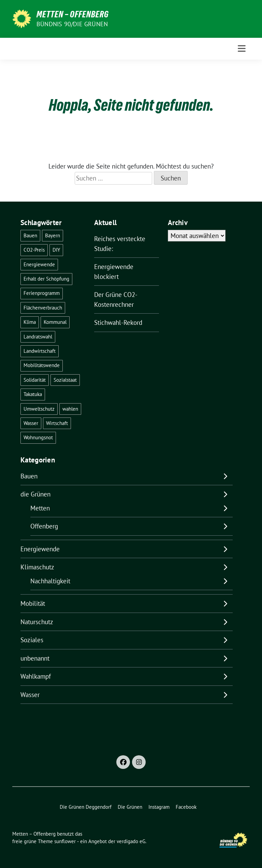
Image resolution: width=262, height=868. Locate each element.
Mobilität (33, 603)
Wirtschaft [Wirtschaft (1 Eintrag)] (57, 423)
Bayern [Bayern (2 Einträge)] (53, 235)
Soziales (32, 640)
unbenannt (35, 658)
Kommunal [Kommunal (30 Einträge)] (55, 322)
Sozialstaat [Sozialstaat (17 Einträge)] (65, 380)
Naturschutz (37, 622)
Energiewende (40, 549)
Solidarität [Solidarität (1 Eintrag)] (35, 380)
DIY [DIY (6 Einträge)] (56, 250)
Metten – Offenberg (73, 14)
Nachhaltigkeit (50, 581)
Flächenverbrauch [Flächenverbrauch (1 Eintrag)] (43, 308)
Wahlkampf (36, 676)
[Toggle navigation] (242, 49)
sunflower (65, 841)
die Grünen (35, 494)
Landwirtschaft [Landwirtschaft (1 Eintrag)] (40, 351)
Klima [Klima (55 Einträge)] (30, 322)
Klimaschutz (37, 567)
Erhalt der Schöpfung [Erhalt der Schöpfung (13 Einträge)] (46, 279)
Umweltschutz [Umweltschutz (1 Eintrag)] (39, 409)
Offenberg (44, 526)
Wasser (30, 695)
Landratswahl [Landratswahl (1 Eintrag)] (38, 337)
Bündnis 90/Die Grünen (72, 24)
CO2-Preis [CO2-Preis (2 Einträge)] (34, 250)
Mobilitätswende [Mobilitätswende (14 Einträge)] (42, 365)
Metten (40, 508)
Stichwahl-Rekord (118, 322)
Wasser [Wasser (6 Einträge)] (31, 423)
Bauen (29, 476)
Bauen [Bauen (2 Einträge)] (30, 235)
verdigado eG (131, 841)
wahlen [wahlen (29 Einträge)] (70, 409)
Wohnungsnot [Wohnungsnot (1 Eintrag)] (38, 437)
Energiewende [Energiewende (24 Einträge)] (39, 264)
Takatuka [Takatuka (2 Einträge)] (33, 394)
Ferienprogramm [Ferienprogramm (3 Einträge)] (42, 293)
